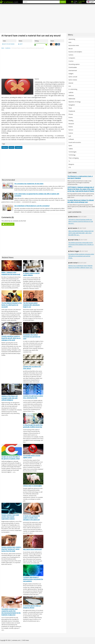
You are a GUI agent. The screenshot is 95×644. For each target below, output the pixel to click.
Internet (71, 83)
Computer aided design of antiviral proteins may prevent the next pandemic (33, 579)
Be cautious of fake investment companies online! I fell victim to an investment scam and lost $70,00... (81, 256)
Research (71, 124)
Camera (71, 55)
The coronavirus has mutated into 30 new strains (29, 184)
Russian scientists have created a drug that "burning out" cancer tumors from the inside (11, 549)
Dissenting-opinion (74, 64)
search (63, 2)
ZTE (70, 167)
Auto (70, 42)
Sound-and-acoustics (75, 142)
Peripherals (72, 111)
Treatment (19, 147)
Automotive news (74, 45)
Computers (72, 58)
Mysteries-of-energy (75, 102)
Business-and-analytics (75, 52)
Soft (70, 136)
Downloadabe (73, 67)
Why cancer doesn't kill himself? (32, 549)
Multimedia (72, 99)
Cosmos (71, 61)
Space (70, 145)
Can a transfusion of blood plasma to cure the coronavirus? (32, 206)
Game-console (73, 77)
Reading (71, 121)
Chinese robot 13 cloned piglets (32, 486)
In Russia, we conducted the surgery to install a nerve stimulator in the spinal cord (31, 518)
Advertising (72, 39)
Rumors (71, 130)
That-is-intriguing (73, 158)
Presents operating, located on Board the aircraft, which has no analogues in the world (11, 338)
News (70, 108)
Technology (72, 155)
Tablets (71, 149)
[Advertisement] (47, 18)
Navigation (72, 105)
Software (71, 139)
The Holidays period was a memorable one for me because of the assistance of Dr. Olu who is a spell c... (81, 245)
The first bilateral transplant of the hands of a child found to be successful (12, 305)
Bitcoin (71, 49)
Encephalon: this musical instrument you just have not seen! (32, 337)
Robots (71, 127)
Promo (71, 117)
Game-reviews (73, 80)
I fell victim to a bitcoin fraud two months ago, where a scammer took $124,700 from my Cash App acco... (81, 221)
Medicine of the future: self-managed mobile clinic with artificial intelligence (10, 398)
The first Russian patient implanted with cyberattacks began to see (31, 305)
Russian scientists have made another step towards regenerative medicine (10, 517)
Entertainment (73, 70)
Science (11, 147)
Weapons (71, 164)
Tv (69, 161)
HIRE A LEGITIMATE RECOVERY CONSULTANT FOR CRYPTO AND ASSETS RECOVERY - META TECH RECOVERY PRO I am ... (81, 233)
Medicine (5, 147)
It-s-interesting (73, 89)
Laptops (71, 92)
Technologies (72, 152)
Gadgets (71, 74)
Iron (70, 86)
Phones (71, 114)
